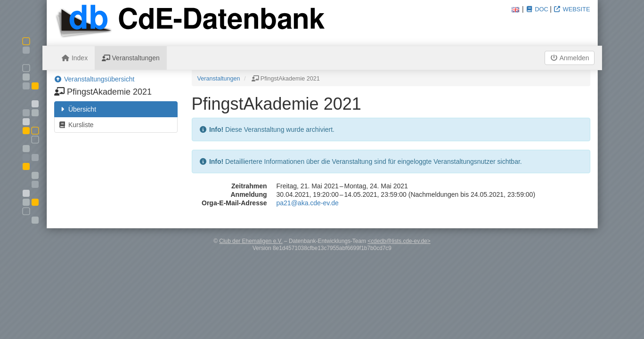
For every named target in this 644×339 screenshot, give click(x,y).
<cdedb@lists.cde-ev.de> (399, 241)
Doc (537, 9)
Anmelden (570, 58)
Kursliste (76, 125)
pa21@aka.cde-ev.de (308, 203)
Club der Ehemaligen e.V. (251, 241)
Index (75, 58)
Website (572, 9)
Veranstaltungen (131, 58)
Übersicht (77, 109)
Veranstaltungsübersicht (94, 79)
